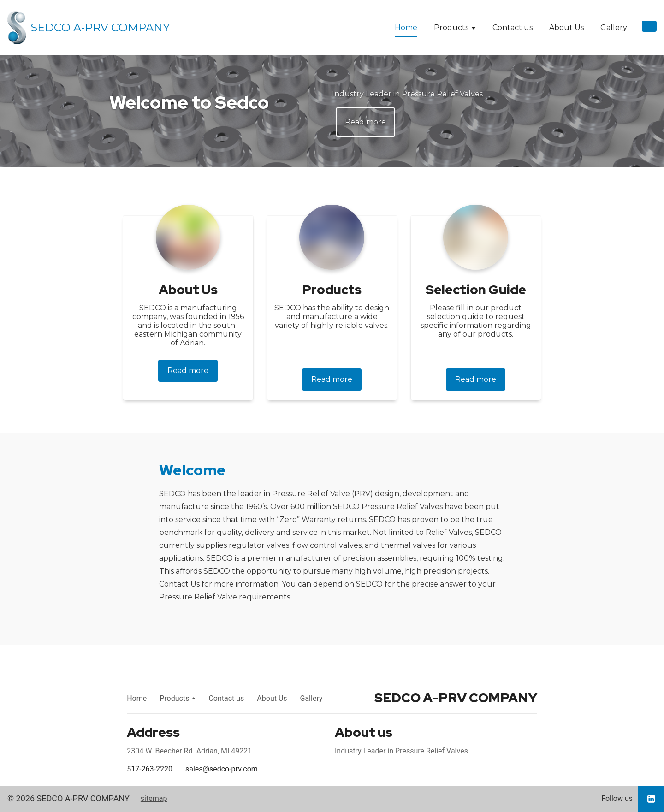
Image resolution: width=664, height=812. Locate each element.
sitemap (154, 798)
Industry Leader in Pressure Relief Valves (407, 94)
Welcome (192, 470)
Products (451, 27)
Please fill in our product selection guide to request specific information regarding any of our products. (476, 321)
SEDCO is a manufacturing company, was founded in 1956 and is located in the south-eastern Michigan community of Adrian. (188, 325)
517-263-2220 (150, 769)
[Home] (89, 28)
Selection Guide (476, 290)
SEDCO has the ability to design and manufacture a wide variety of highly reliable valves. (332, 317)
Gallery (614, 27)
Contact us (513, 27)
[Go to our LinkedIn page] (651, 799)
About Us (566, 27)
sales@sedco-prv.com (222, 769)
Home (406, 27)
